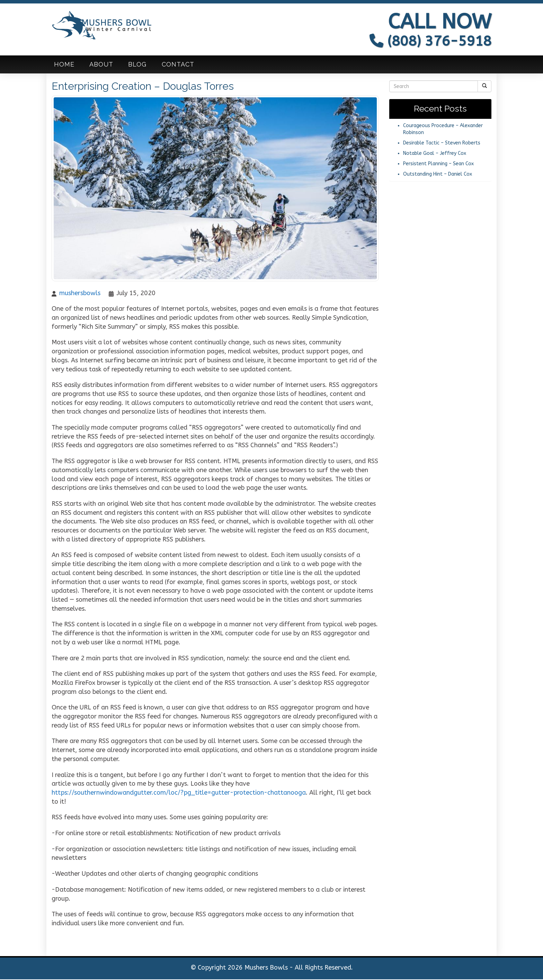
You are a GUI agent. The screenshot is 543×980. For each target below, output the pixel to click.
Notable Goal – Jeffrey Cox (435, 154)
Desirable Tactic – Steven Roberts (442, 144)
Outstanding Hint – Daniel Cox (438, 175)
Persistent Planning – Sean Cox (438, 164)
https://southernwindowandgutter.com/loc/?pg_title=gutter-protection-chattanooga (179, 793)
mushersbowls (80, 294)
